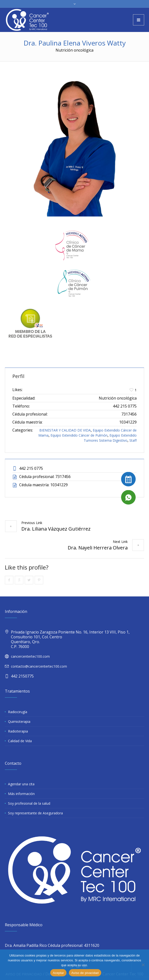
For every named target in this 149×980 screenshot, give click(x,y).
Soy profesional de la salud (29, 803)
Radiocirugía (18, 712)
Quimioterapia (19, 721)
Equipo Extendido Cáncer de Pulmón (79, 435)
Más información (21, 794)
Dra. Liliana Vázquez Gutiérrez (56, 529)
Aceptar (58, 973)
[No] (143, 965)
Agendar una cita (21, 784)
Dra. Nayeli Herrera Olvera (98, 548)
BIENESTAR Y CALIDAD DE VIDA (65, 430)
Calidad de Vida (20, 741)
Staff (133, 440)
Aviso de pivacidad (85, 973)
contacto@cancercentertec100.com (39, 666)
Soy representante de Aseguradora (35, 813)
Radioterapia (18, 731)
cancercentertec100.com (30, 656)
